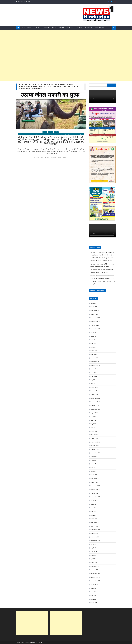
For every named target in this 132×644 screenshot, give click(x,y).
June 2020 (94, 552)
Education (70, 28)
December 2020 (95, 530)
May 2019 (93, 595)
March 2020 (94, 563)
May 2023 (93, 424)
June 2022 (94, 464)
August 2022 (94, 457)
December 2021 (95, 486)
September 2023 (95, 409)
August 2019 (94, 585)
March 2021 (94, 519)
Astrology (89, 28)
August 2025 (94, 332)
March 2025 (94, 351)
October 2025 (95, 325)
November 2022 (95, 446)
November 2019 (95, 577)
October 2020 (95, 537)
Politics (47, 28)
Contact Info (99, 28)
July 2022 (93, 460)
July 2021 (93, 504)
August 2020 (94, 544)
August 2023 (94, 413)
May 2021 (93, 511)
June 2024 (94, 376)
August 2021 (94, 501)
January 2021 (94, 526)
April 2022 (93, 471)
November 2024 (95, 365)
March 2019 (94, 603)
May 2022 (93, 468)
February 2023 (95, 435)
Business (61, 28)
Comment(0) (63, 157)
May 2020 (93, 555)
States (38, 28)
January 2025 (94, 358)
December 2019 (95, 574)
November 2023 (95, 402)
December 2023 (95, 398)
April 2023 (93, 427)
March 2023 (94, 431)
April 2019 (93, 599)
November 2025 (95, 321)
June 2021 (93, 508)
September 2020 (95, 541)
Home (23, 28)
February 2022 (95, 479)
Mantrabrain (39, 642)
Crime (54, 28)
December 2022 (95, 442)
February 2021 (95, 522)
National (30, 28)
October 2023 (95, 406)
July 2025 (93, 336)
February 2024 (95, 391)
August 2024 (94, 369)
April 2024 (93, 384)
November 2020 (95, 533)
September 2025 (95, 329)
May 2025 (93, 343)
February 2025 (95, 354)
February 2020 (95, 566)
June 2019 (93, 592)
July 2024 (93, 373)
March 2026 (94, 307)
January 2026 (95, 314)
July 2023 (93, 416)
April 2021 (93, 515)
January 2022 (94, 482)
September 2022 (95, 453)
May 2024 (93, 380)
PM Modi (57, 132)
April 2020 (93, 559)
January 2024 (95, 395)
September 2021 (95, 497)
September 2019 (95, 581)
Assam (45, 132)
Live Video (79, 28)
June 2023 (94, 420)
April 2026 (93, 303)
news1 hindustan (51, 157)
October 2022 (95, 449)
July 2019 (93, 588)
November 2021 (95, 490)
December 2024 (95, 362)
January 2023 (94, 438)
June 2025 (94, 340)
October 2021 (94, 493)
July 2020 (93, 548)
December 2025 (95, 318)
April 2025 (93, 347)
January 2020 (95, 570)
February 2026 (95, 311)
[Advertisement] (51, 55)
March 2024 (94, 387)
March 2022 (94, 475)
